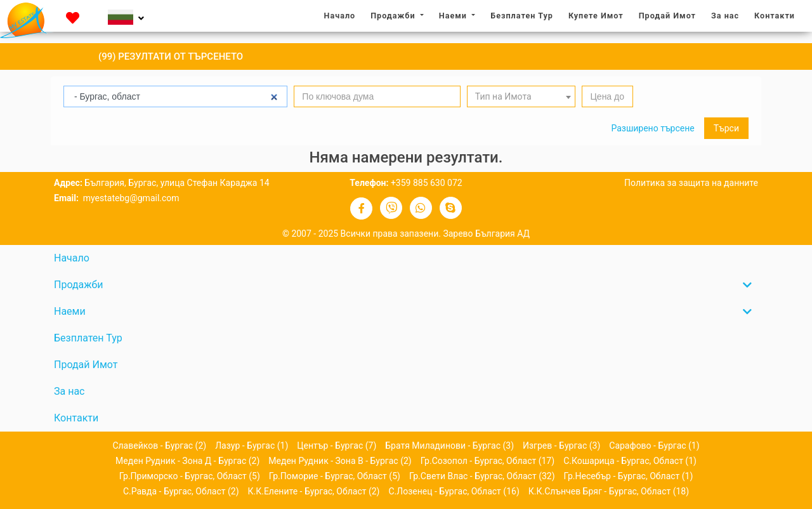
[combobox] (521, 96)
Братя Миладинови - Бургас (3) (449, 446)
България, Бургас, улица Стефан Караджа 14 (177, 183)
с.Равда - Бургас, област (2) (181, 491)
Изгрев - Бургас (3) (561, 446)
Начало (343, 15)
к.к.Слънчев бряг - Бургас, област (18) (609, 491)
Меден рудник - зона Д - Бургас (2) (187, 461)
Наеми (454, 16)
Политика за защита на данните (691, 183)
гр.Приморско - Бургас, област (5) (190, 476)
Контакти (775, 16)
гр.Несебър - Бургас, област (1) (629, 476)
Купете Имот (596, 16)
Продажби (394, 16)
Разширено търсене (652, 128)
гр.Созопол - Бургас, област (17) (488, 461)
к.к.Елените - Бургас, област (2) (314, 491)
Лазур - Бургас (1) (252, 446)
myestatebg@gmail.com (130, 198)
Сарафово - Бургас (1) (654, 446)
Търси (726, 128)
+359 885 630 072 (427, 183)
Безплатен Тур (522, 16)
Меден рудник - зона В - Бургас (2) (340, 461)
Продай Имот (667, 16)
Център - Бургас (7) (337, 446)
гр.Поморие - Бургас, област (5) (335, 476)
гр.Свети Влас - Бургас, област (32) (482, 476)
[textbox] (521, 97)
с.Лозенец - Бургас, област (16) (454, 491)
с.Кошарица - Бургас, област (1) (630, 461)
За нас (728, 15)
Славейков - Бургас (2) (159, 446)
